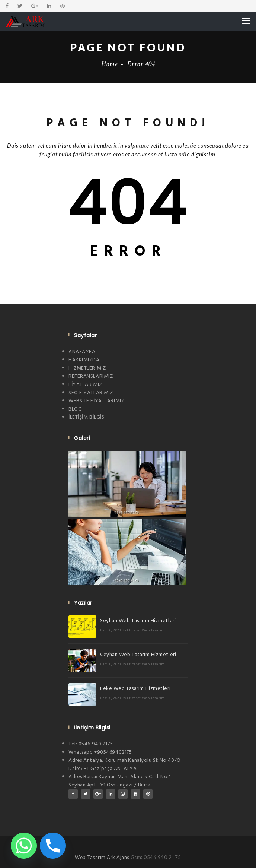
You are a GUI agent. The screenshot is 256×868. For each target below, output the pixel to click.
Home (109, 64)
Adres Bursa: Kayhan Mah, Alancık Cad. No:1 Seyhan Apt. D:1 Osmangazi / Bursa (120, 781)
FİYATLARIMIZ (85, 385)
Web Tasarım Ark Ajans (103, 857)
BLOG (75, 409)
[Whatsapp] (24, 846)
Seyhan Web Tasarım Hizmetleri (138, 621)
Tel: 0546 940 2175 (91, 744)
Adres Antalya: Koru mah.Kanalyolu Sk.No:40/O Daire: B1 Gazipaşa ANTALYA (125, 765)
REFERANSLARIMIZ (91, 376)
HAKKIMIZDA (84, 360)
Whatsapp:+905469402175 (100, 752)
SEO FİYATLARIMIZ (91, 393)
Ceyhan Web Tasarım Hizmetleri (138, 655)
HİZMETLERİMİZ (87, 368)
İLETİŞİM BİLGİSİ (87, 417)
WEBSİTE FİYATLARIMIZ (96, 401)
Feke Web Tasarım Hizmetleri (135, 689)
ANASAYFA (82, 352)
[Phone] (53, 846)
